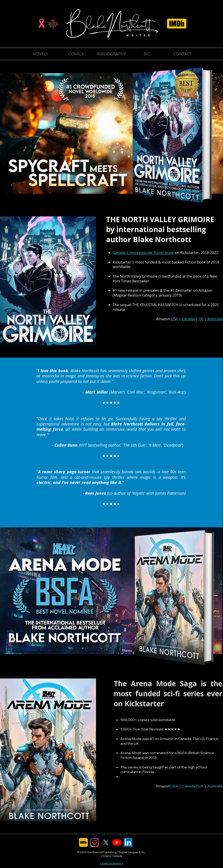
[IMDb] (83, 842)
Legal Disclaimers (111, 863)
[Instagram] (95, 842)
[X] (106, 842)
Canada (189, 786)
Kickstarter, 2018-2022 (199, 253)
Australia (215, 786)
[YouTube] (117, 842)
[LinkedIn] (128, 842)
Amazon (206, 290)
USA (175, 786)
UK (201, 786)
